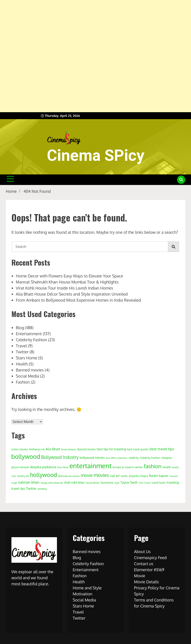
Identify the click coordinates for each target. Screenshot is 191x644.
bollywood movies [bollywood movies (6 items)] (92, 458)
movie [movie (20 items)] (87, 475)
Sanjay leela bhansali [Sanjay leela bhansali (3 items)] (52, 483)
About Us (142, 552)
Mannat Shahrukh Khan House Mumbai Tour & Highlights (67, 282)
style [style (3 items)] (117, 483)
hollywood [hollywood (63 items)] (43, 475)
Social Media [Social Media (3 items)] (93, 483)
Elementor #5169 (149, 570)
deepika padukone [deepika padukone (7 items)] (43, 467)
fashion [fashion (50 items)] (153, 466)
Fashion (23, 382)
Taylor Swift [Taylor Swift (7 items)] (129, 482)
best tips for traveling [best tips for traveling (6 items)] (112, 449)
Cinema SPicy (96, 155)
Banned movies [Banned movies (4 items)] (87, 449)
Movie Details (147, 582)
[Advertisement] (94, 56)
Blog (20, 328)
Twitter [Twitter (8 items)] (31, 488)
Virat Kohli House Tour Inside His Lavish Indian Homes (65, 288)
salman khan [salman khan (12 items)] (29, 482)
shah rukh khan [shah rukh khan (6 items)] (74, 482)
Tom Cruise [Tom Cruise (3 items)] (144, 483)
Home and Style (87, 588)
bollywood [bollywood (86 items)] (26, 456)
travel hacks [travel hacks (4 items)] (159, 483)
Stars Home (27, 358)
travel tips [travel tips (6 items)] (18, 488)
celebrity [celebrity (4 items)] (134, 458)
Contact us (144, 564)
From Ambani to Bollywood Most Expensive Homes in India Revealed (78, 300)
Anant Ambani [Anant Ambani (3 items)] (69, 449)
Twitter (22, 352)
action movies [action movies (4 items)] (20, 449)
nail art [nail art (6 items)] (115, 476)
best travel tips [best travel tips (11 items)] (162, 449)
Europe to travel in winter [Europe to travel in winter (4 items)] (128, 467)
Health (22, 364)
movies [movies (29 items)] (101, 475)
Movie (140, 576)
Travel (21, 346)
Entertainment (29, 334)
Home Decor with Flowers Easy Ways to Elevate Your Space (69, 276)
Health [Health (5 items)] (167, 467)
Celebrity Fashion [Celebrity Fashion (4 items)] (150, 458)
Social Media (28, 376)
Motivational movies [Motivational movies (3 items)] (69, 476)
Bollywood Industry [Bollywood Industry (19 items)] (60, 457)
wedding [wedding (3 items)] (42, 489)
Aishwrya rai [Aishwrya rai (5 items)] (37, 449)
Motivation (82, 594)
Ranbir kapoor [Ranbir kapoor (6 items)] (159, 476)
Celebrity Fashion (31, 340)
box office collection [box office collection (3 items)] (117, 458)
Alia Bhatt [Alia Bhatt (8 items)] (53, 449)
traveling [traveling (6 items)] (173, 482)
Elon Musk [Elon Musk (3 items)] (63, 467)
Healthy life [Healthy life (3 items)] (23, 476)
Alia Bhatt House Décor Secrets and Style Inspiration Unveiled (72, 294)
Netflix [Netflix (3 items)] (124, 476)
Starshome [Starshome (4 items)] (107, 483)
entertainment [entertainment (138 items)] (91, 466)
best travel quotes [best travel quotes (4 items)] (138, 449)
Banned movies (30, 370)
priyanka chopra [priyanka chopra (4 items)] (138, 476)
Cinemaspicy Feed (150, 558)
